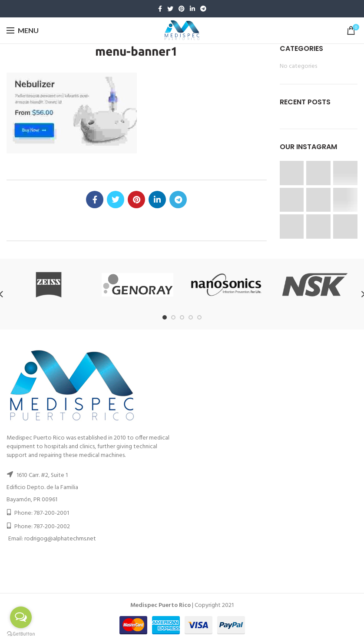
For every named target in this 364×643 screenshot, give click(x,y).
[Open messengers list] (21, 617)
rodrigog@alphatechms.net (60, 539)
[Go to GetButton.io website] (21, 634)
